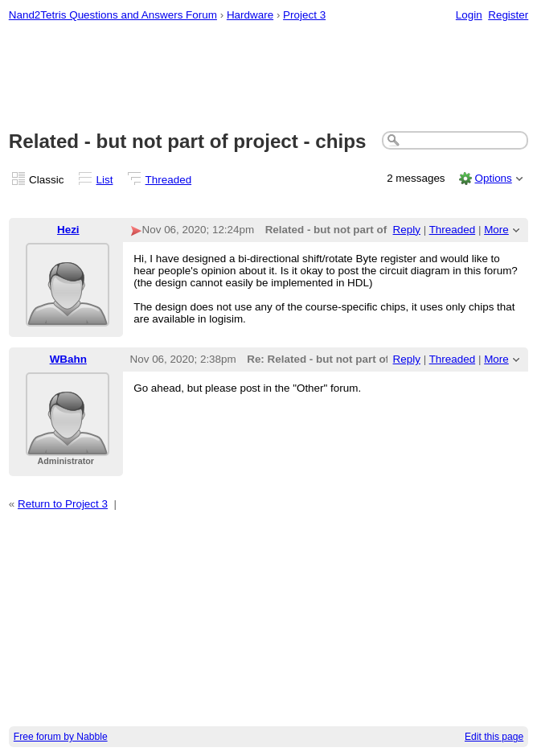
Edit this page (494, 737)
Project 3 (304, 15)
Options (493, 178)
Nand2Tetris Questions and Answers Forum (113, 15)
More (496, 230)
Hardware (250, 15)
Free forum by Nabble (61, 737)
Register (508, 15)
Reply (407, 230)
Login (469, 15)
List (105, 180)
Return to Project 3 (63, 504)
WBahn (68, 359)
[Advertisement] (269, 77)
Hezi (68, 230)
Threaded (169, 180)
